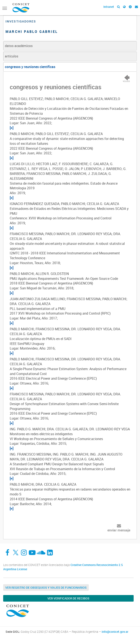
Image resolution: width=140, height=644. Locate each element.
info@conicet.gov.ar (115, 632)
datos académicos (19, 46)
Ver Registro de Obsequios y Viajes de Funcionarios (46, 588)
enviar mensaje (119, 530)
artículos (12, 56)
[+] (12, 128)
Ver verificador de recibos (68, 598)
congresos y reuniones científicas (30, 67)
